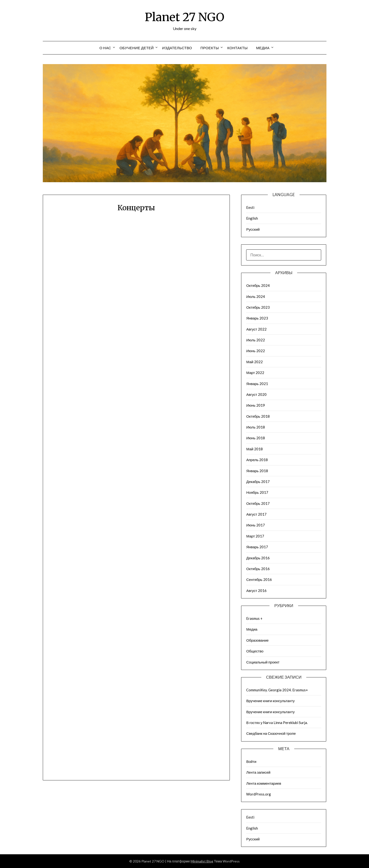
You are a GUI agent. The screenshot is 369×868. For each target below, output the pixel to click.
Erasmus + (254, 618)
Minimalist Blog (202, 861)
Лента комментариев (264, 783)
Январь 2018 (257, 471)
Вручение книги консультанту (270, 701)
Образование (257, 640)
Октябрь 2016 (258, 569)
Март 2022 (255, 373)
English (252, 218)
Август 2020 (256, 394)
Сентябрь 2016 (259, 579)
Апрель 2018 (257, 460)
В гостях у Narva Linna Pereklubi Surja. (277, 723)
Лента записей (258, 772)
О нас (105, 48)
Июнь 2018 (255, 438)
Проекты (210, 48)
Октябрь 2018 (258, 416)
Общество (255, 651)
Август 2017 (256, 514)
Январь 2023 (257, 318)
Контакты (237, 48)
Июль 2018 (255, 427)
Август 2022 (256, 329)
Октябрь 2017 (258, 503)
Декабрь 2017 (258, 482)
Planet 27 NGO (184, 17)
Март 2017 (255, 536)
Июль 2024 (255, 296)
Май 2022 (254, 362)
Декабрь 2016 (258, 558)
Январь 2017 (257, 547)
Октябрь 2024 (258, 285)
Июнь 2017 (255, 525)
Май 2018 (254, 449)
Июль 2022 (255, 340)
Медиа (263, 48)
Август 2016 (256, 591)
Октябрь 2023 (258, 307)
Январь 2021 (257, 384)
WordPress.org (259, 794)
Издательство (177, 48)
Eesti (250, 207)
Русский (253, 229)
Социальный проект (263, 662)
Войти (251, 761)
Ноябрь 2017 (257, 492)
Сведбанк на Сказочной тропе (271, 733)
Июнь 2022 (255, 351)
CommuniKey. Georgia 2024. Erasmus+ (277, 690)
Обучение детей (137, 48)
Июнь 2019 (255, 405)
